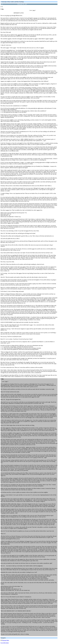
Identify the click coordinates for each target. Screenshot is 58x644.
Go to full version (5, 643)
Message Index (6, 640)
